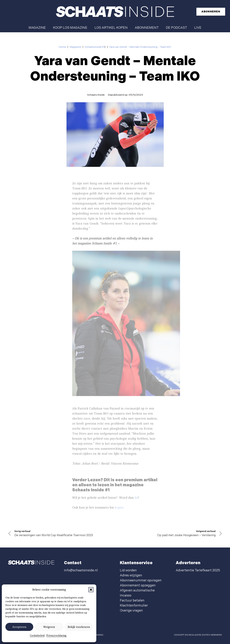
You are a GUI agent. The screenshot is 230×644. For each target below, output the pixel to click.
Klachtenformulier (134, 606)
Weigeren (49, 627)
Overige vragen (131, 611)
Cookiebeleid (37, 635)
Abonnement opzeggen (138, 585)
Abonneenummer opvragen (141, 580)
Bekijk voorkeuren (79, 627)
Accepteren (19, 627)
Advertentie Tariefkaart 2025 (198, 570)
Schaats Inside (96, 95)
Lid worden (128, 570)
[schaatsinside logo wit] (115, 12)
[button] (91, 590)
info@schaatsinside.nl (81, 570)
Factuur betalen (132, 600)
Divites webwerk (212, 635)
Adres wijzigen (131, 575)
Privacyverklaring (56, 635)
